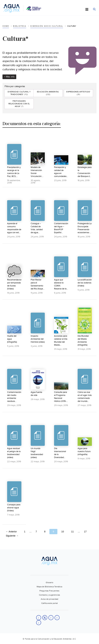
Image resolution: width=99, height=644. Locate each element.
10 (63, 532)
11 (72, 532)
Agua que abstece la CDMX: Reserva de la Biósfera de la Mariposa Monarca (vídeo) (60, 284)
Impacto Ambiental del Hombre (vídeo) (38, 339)
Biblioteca (20, 26)
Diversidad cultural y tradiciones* (19, 93)
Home (6, 26)
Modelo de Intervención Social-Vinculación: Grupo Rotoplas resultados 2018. (36, 172)
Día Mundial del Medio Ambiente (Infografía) (83, 340)
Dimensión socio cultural (47, 26)
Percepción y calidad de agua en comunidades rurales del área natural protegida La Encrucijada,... (60, 172)
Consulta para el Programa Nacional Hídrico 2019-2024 (61, 397)
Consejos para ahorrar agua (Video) (14, 508)
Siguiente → (12, 536)
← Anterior (11, 532)
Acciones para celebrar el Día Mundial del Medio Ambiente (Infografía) (61, 341)
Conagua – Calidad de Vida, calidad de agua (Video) (37, 228)
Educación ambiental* (48, 93)
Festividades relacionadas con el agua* (19, 104)
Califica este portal (49, 603)
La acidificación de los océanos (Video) (85, 283)
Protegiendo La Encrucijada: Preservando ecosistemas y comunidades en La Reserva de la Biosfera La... (85, 228)
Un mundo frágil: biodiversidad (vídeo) (37, 453)
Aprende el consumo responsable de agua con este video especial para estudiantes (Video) (14, 228)
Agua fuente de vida (36, 394)
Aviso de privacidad (49, 599)
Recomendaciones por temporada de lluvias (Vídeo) (14, 284)
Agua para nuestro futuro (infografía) (84, 451)
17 (85, 532)
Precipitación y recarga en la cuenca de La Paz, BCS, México (14, 172)
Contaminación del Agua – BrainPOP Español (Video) (61, 228)
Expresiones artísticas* (78, 93)
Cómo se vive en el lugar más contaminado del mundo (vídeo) (85, 397)
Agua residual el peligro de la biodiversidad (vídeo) (14, 453)
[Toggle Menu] (87, 10)
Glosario (49, 582)
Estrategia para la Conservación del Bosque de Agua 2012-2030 (85, 172)
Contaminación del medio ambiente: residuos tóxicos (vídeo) (14, 397)
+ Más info (9, 77)
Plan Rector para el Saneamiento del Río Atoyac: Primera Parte (38, 284)
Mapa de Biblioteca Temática (49, 587)
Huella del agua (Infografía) (12, 339)
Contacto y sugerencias (49, 595)
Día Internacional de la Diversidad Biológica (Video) (60, 453)
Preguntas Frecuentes (49, 591)
